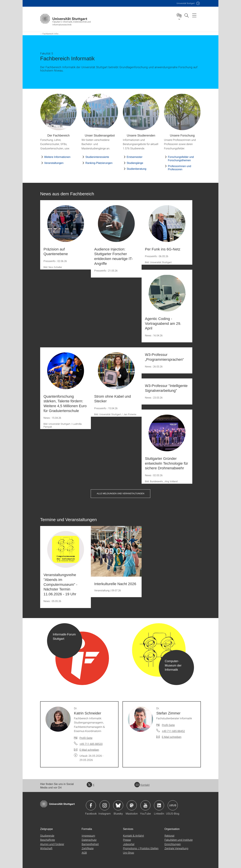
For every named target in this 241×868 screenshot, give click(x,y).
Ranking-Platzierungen (99, 163)
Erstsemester (135, 157)
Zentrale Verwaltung (176, 848)
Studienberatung (136, 169)
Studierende (47, 836)
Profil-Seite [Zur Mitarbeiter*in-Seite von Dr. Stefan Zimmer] (168, 725)
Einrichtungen (173, 844)
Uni (186, 3)
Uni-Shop (129, 853)
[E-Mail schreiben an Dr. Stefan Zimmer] (169, 737)
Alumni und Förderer (52, 844)
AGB (84, 853)
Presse (127, 840)
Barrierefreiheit (90, 844)
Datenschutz (89, 840)
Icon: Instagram (105, 805)
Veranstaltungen (54, 163)
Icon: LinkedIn (159, 805)
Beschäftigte (48, 840)
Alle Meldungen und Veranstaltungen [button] (120, 493)
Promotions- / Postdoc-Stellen (141, 848)
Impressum (88, 836)
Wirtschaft (46, 848)
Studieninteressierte (97, 157)
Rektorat (169, 836)
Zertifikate (88, 848)
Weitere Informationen (57, 157)
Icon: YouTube (145, 805)
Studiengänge (135, 163)
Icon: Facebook (91, 805)
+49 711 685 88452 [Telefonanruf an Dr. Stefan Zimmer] (173, 731)
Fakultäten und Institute (179, 840)
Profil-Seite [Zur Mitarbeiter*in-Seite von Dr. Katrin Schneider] (86, 738)
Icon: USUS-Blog (173, 805)
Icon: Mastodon (132, 805)
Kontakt (142, 785)
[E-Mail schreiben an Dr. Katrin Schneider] (87, 750)
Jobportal (129, 844)
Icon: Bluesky (118, 805)
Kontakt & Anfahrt (133, 836)
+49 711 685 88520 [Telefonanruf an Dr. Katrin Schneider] (91, 744)
